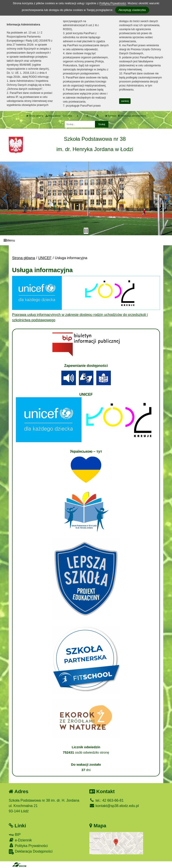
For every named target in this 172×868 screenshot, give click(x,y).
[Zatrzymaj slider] (86, 231)
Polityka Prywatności (28, 846)
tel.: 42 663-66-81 (106, 800)
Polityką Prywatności (113, 3)
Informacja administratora (132, 116)
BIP (15, 835)
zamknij (125, 101)
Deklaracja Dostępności (31, 852)
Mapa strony (53, 116)
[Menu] (86, 240)
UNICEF (45, 258)
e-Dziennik (20, 840)
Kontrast (111, 116)
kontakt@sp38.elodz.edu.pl (114, 806)
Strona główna (35, 116)
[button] (5, 198)
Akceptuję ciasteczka (132, 10)
